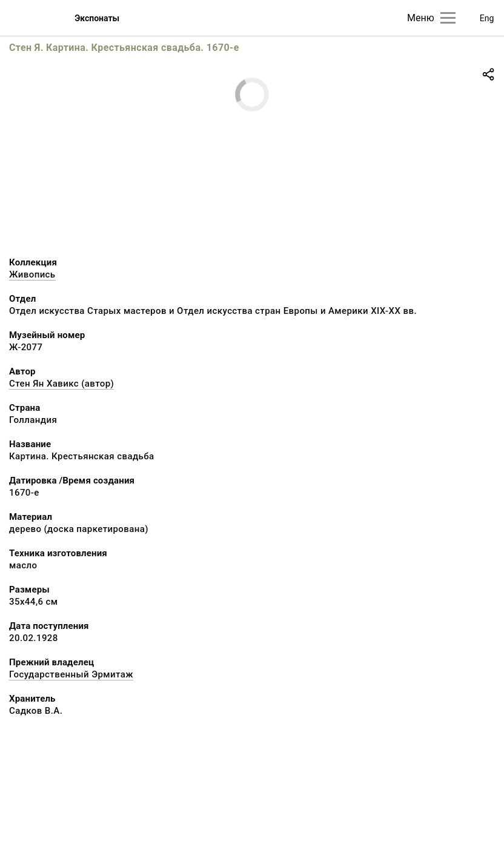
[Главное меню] (448, 18)
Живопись (32, 274)
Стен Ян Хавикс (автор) (61, 384)
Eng (487, 18)
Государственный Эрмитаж (71, 674)
